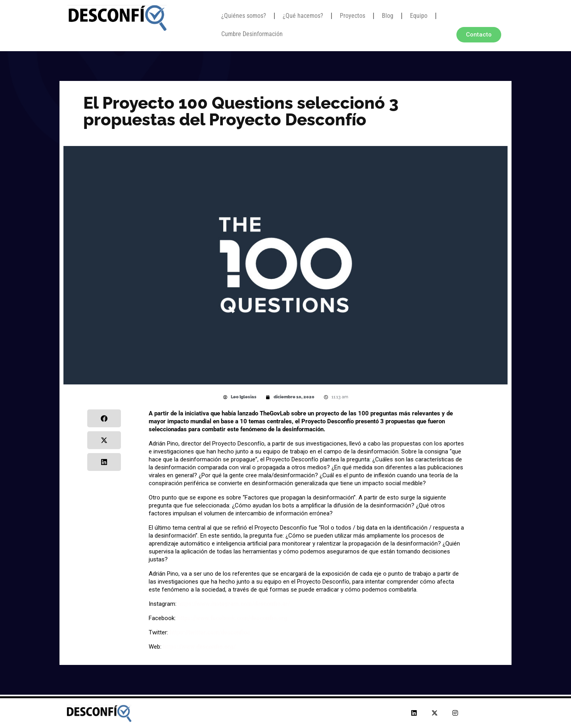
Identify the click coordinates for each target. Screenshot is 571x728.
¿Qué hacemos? (303, 16)
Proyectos (353, 16)
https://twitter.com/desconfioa (210, 632)
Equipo (419, 16)
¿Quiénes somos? (244, 16)
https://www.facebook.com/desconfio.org (232, 618)
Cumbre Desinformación (252, 34)
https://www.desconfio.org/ (199, 647)
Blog (388, 16)
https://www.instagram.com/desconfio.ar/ (234, 604)
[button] (104, 418)
